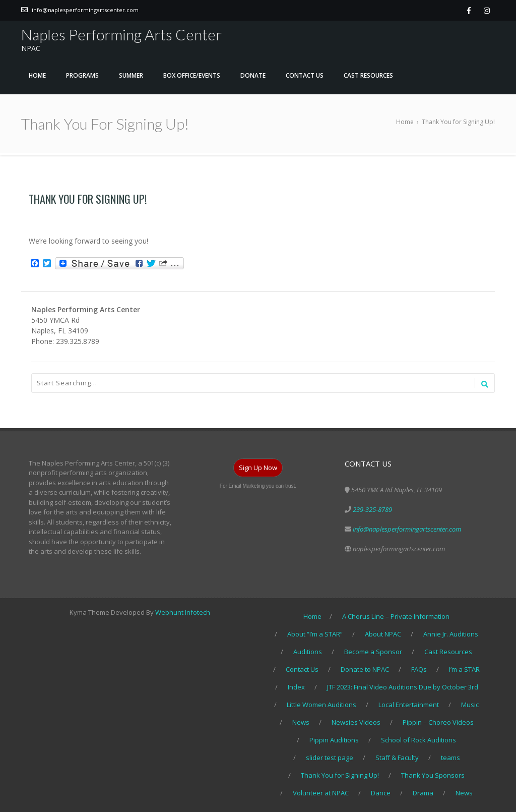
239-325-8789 (372, 509)
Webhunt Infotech (183, 612)
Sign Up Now (258, 468)
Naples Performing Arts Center (121, 34)
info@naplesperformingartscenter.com (85, 10)
